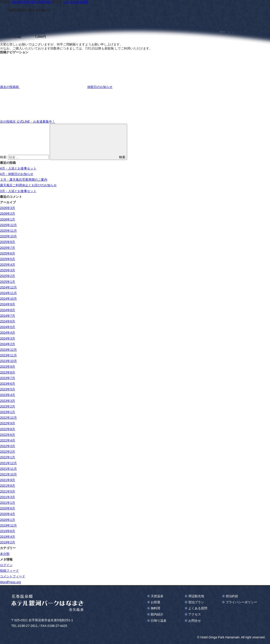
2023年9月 (8, 367)
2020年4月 (8, 514)
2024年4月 (8, 333)
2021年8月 (8, 486)
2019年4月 (8, 537)
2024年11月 (8, 293)
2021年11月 (8, 469)
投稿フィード (9, 571)
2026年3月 (8, 208)
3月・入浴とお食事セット (18, 191)
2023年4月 (8, 395)
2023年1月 (8, 412)
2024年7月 (8, 316)
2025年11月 (8, 231)
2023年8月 (8, 372)
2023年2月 (8, 406)
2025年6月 (8, 253)
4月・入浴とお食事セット (18, 168)
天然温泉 (157, 596)
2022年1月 (8, 457)
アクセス (195, 614)
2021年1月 (8, 503)
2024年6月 (8, 321)
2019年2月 (8, 542)
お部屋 (155, 602)
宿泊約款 (232, 596)
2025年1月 (8, 282)
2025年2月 (8, 276)
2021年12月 (8, 463)
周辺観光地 (196, 596)
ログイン (6, 565)
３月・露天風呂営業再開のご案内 (24, 180)
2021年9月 (8, 480)
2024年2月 (8, 344)
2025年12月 (8, 225)
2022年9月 (8, 423)
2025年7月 (8, 248)
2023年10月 (8, 361)
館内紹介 (157, 614)
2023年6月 (8, 384)
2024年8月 (8, 310)
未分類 (5, 554)
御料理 (155, 608)
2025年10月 (8, 236)
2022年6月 (8, 435)
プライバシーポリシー (241, 602)
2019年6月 (8, 531)
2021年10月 (8, 474)
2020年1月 (8, 520)
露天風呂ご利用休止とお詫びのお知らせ (28, 185)
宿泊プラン (196, 602)
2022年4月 (8, 440)
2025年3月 (8, 270)
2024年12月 (8, 287)
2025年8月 (8, 242)
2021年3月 (8, 497)
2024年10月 (8, 299)
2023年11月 (8, 355)
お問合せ (195, 621)
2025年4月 (8, 265)
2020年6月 (8, 508)
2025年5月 (8, 259)
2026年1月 (8, 219)
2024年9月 (8, 304)
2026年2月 (8, 214)
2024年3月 (8, 338)
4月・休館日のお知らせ (17, 174)
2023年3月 (8, 401)
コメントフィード (13, 576)
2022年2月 (8, 452)
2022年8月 (8, 429)
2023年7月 (8, 378)
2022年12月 (8, 418)
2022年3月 (8, 446)
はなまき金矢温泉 (76, 2)
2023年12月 (8, 350)
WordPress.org (10, 582)
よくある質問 (198, 608)
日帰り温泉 (159, 621)
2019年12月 (8, 525)
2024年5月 (8, 327)
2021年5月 (8, 491)
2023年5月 (8, 389)
